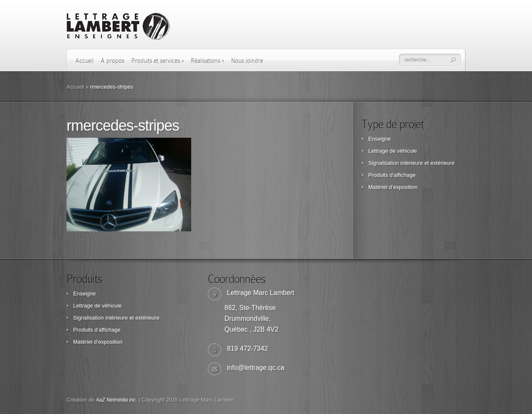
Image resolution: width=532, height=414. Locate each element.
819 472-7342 (248, 348)
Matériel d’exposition (393, 187)
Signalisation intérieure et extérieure (411, 163)
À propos (112, 61)
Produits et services (158, 61)
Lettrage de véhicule (393, 151)
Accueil (84, 61)
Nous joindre (247, 61)
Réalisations (207, 61)
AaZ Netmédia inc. (117, 400)
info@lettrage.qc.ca (256, 368)
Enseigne (379, 139)
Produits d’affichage (392, 175)
